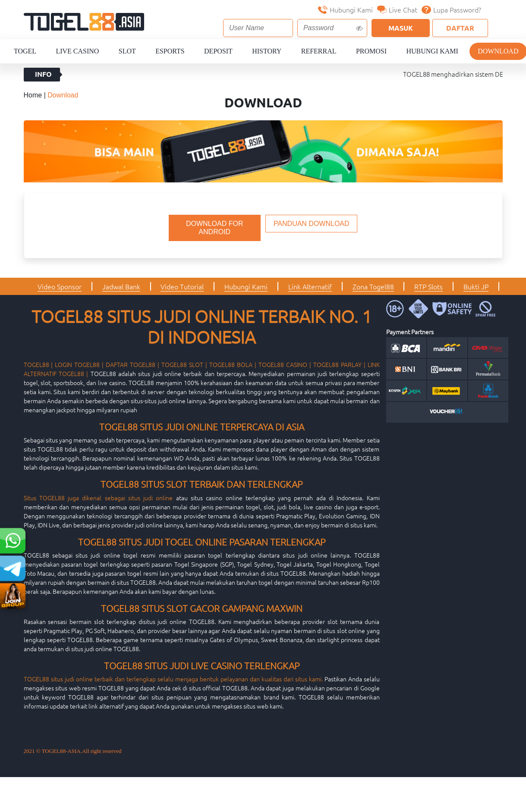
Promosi (371, 51)
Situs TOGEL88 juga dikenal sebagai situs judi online (98, 498)
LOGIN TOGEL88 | (79, 364)
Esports (170, 51)
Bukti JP (476, 286)
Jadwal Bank (121, 286)
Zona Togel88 (373, 286)
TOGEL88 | (38, 364)
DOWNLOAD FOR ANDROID (214, 228)
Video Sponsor (60, 286)
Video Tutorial (182, 286)
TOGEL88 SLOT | (184, 364)
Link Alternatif (310, 286)
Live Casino (77, 51)
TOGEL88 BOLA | (233, 364)
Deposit (218, 51)
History (267, 51)
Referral (319, 51)
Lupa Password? (451, 9)
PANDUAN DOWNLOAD (312, 224)
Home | (36, 95)
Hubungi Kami (345, 9)
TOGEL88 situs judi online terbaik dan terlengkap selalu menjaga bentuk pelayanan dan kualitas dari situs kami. (173, 679)
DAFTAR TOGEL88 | (132, 364)
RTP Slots (428, 286)
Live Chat (397, 9)
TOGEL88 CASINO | (285, 364)
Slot (127, 51)
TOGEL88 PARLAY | (339, 364)
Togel (25, 51)
